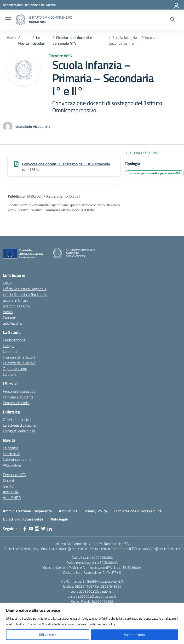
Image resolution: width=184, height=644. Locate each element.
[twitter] (43, 529)
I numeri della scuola (19, 357)
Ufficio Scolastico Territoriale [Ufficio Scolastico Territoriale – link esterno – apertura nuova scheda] (25, 295)
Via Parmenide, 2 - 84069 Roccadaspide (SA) (98, 544)
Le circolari (11, 454)
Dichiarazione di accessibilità (138, 511)
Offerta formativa (17, 419)
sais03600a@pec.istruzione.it (159, 549)
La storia (10, 374)
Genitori (9, 486)
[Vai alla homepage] (21, 20)
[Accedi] (177, 5)
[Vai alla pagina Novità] (24, 43)
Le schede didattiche (19, 425)
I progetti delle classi (19, 431)
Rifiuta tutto (48, 635)
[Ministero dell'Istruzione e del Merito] (29, 5)
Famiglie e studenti (18, 397)
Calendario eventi (17, 459)
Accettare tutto (134, 635)
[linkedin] (50, 529)
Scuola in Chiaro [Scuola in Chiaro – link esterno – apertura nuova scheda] (16, 300)
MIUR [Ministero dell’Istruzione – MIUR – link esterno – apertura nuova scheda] (7, 283)
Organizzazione (15, 369)
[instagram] (37, 529)
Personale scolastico (19, 391)
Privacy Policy (96, 511)
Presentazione (14, 340)
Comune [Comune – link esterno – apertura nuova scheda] (9, 317)
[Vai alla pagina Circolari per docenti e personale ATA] (72, 40)
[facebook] (25, 529)
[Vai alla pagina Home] (11, 38)
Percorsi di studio (16, 403)
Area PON (11, 492)
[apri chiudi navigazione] (8, 20)
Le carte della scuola (19, 363)
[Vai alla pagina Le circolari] (39, 40)
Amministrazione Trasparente (27, 511)
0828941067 (29, 549)
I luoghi (9, 346)
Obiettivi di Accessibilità (23, 519)
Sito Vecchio (12, 323)
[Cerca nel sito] (173, 20)
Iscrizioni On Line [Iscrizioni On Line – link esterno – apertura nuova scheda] (16, 306)
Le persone (12, 351)
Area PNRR (12, 498)
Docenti (9, 480)
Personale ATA (14, 475)
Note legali (59, 519)
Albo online (12, 465)
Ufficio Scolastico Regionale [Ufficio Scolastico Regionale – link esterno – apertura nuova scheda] (25, 289)
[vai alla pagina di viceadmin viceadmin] (33, 126)
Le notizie (11, 448)
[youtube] (31, 529)
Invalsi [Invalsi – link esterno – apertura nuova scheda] (8, 312)
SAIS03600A (109, 562)
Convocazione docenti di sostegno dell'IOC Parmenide (66, 164)
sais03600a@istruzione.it (69, 549)
